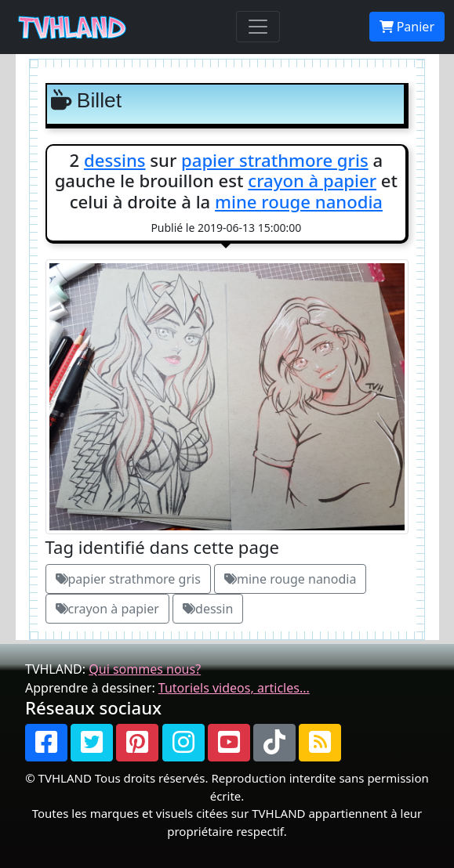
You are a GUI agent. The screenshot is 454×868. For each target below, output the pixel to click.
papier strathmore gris (275, 160)
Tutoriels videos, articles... (234, 688)
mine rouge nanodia (299, 201)
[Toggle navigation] (258, 27)
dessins (115, 160)
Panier (407, 27)
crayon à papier (312, 180)
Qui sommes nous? (145, 669)
